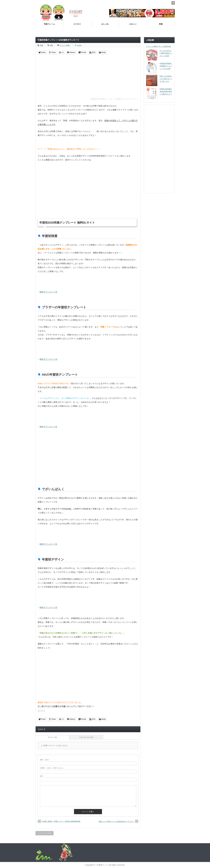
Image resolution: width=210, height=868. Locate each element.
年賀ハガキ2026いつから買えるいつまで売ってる (166, 79)
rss (173, 3)
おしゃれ (105, 24)
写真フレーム (49, 24)
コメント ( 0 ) (52, 737)
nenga (79, 45)
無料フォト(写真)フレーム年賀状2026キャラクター (116, 821)
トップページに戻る (44, 833)
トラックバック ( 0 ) (86, 737)
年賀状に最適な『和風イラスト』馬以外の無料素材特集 (61, 821)
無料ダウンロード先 (48, 292)
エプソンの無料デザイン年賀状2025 (159, 46)
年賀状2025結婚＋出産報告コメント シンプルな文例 (166, 66)
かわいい (133, 24)
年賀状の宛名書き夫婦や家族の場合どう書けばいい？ (166, 91)
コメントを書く (65, 45)
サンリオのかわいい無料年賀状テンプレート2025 (166, 53)
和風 (161, 24)
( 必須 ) (45, 760)
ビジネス (77, 24)
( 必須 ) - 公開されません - (52, 768)
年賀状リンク (102, 865)
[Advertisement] (88, 77)
